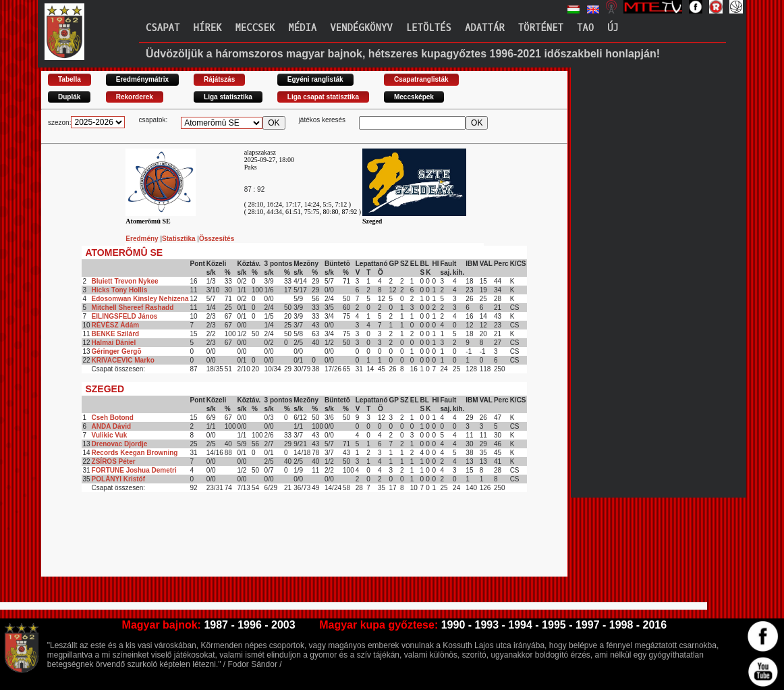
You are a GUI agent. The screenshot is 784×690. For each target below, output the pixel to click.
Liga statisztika (228, 97)
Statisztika (179, 239)
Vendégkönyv (361, 28)
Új (613, 28)
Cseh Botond (113, 418)
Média (302, 28)
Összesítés (217, 239)
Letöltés (429, 28)
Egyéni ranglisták (315, 79)
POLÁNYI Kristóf (118, 479)
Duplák (69, 97)
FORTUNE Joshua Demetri (134, 470)
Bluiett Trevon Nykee (125, 281)
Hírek (207, 28)
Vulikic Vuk (110, 435)
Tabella (69, 79)
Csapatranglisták (421, 79)
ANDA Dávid (112, 426)
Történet (541, 28)
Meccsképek (414, 97)
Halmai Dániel (114, 343)
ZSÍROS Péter (114, 461)
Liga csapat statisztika (323, 97)
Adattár (485, 28)
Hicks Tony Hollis (120, 290)
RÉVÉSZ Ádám (116, 325)
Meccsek (255, 28)
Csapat (163, 28)
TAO (585, 28)
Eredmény (143, 239)
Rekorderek (135, 97)
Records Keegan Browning (135, 453)
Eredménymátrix (142, 79)
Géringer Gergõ (117, 351)
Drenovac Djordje (120, 444)
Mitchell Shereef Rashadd (133, 308)
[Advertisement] (287, 546)
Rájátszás (219, 79)
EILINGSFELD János (125, 316)
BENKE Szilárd (116, 334)
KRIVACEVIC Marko (123, 360)
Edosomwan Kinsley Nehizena (140, 299)
